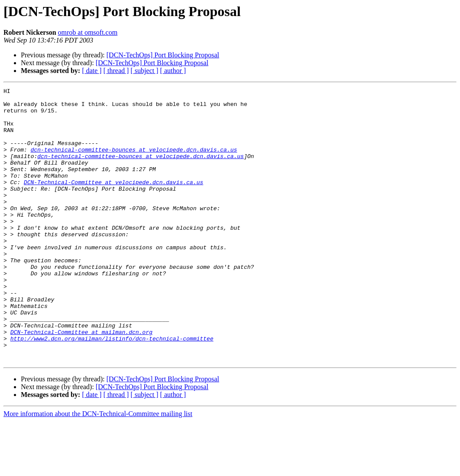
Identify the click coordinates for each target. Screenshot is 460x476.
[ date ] (92, 71)
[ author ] (173, 71)
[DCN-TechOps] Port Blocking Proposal (163, 55)
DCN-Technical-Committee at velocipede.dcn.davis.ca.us (113, 202)
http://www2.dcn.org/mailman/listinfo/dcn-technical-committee (112, 389)
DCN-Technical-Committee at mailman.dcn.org (82, 381)
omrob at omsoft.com (87, 32)
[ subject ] (145, 71)
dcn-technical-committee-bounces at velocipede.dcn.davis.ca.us (134, 162)
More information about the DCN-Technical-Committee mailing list (98, 468)
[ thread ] (116, 71)
